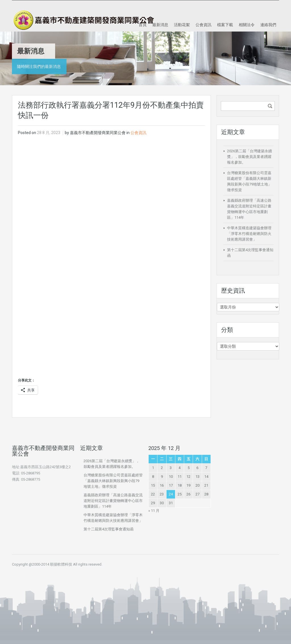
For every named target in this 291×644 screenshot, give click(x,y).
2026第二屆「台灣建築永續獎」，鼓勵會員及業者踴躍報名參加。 (250, 157)
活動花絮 (182, 25)
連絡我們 (268, 25)
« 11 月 (154, 511)
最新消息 (160, 25)
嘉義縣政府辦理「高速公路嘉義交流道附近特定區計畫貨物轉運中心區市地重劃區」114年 (113, 501)
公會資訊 (203, 25)
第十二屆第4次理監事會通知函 (109, 529)
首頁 (143, 25)
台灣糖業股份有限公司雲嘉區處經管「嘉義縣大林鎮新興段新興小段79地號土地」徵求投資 (113, 481)
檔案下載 (225, 25)
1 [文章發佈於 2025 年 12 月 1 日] (153, 468)
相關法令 (247, 25)
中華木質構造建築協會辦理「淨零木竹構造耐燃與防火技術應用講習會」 (249, 234)
